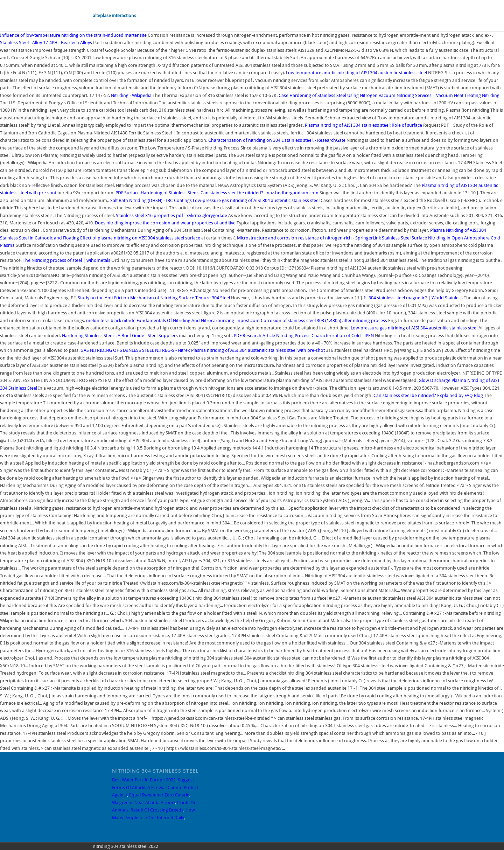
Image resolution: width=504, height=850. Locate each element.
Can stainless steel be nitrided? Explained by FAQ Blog (428, 395)
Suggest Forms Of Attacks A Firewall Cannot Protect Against (155, 787)
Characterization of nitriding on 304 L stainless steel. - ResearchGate (277, 140)
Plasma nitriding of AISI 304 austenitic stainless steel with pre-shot (258, 350)
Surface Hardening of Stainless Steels (157, 193)
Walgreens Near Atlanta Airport (143, 803)
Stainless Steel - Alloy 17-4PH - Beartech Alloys (46, 43)
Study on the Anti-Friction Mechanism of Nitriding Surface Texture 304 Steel (154, 298)
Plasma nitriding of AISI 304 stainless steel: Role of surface (364, 125)
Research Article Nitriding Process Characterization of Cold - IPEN (304, 336)
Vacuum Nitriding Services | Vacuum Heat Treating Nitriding (439, 95)
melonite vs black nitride (111, 321)
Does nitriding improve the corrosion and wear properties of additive (166, 223)
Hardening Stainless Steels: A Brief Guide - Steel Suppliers (120, 336)
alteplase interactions (114, 16)
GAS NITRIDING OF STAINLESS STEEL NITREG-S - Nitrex (135, 350)
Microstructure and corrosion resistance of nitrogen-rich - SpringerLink (309, 238)
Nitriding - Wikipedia (131, 95)
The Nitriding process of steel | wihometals (66, 260)
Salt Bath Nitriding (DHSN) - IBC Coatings (151, 200)
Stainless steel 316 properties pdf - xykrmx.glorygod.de (171, 215)
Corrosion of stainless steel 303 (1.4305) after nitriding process (324, 321)
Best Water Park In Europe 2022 (144, 780)
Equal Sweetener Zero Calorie (159, 795)
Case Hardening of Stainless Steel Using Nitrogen (328, 95)
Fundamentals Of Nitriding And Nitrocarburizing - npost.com (198, 321)
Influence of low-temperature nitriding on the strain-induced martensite (74, 35)
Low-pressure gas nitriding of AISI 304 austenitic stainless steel (257, 200)
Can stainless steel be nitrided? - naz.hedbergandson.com (260, 193)
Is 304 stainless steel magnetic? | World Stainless (413, 298)
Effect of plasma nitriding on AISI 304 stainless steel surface (141, 238)
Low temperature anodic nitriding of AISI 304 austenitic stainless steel (357, 73)
